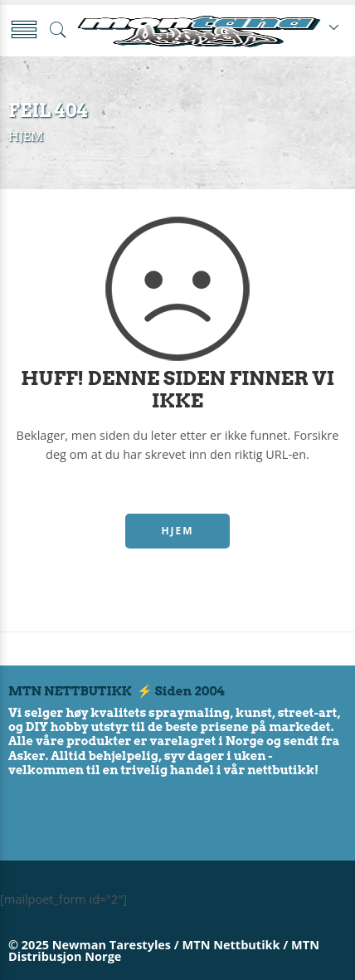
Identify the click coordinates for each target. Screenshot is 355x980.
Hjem (26, 137)
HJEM (177, 531)
